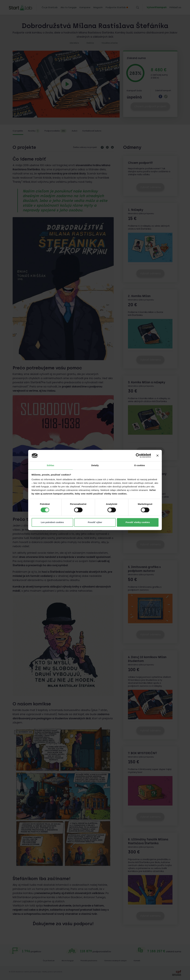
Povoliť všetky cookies (138, 522)
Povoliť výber (95, 522)
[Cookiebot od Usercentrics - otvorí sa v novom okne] (138, 456)
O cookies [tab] (140, 465)
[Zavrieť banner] (157, 456)
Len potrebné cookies (52, 522)
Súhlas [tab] (50, 465)
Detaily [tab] (95, 465)
